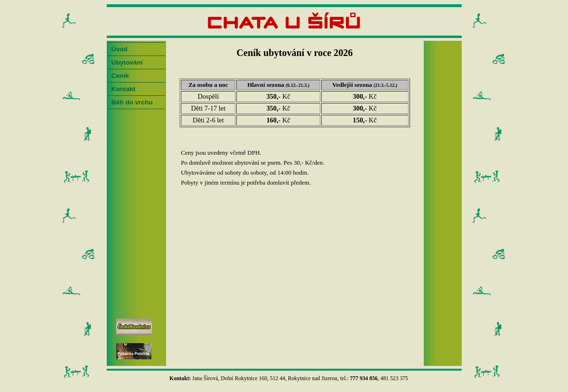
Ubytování (127, 62)
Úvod (120, 49)
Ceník (120, 76)
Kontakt (124, 89)
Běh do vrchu (132, 102)
